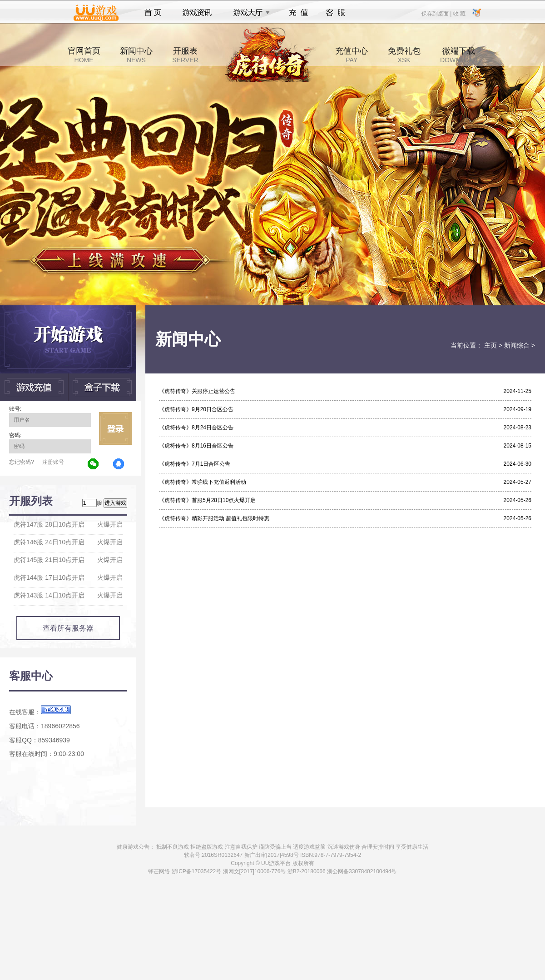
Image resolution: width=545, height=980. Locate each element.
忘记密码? (22, 462)
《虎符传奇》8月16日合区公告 (196, 446)
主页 (490, 345)
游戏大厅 (249, 13)
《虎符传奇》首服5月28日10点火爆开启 (207, 500)
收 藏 (459, 13)
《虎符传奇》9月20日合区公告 (196, 409)
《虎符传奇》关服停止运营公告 (197, 391)
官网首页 (84, 55)
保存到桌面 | (437, 13)
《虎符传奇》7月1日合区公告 (195, 464)
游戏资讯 (197, 13)
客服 (336, 13)
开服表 (185, 55)
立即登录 (115, 428)
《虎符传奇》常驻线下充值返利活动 (203, 482)
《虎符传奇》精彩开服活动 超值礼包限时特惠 (214, 518)
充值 (298, 13)
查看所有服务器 (68, 628)
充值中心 (352, 55)
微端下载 (459, 55)
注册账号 (53, 462)
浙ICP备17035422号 (196, 871)
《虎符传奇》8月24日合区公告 (196, 428)
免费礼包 (404, 55)
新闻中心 (136, 55)
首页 (153, 13)
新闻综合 (517, 345)
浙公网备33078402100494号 (362, 871)
